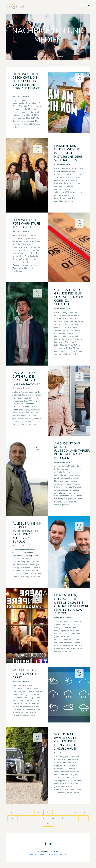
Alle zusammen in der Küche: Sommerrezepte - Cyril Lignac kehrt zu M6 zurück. (27, 533)
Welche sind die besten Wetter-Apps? (26, 674)
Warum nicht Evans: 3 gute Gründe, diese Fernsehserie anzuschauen (66, 741)
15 (63, 818)
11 (23, 818)
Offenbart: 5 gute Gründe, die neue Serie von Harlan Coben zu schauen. (69, 297)
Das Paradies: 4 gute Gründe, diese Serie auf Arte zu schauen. (27, 378)
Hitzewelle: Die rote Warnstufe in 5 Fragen (26, 224)
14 (53, 818)
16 (73, 818)
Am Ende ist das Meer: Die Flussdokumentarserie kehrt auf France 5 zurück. (73, 451)
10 (13, 818)
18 (48, 824)
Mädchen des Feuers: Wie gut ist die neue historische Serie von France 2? (68, 153)
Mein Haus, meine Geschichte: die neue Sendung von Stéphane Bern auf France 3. (26, 83)
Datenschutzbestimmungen (56, 854)
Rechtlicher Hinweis (37, 854)
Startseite (37, 56)
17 (83, 818)
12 (33, 818)
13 (43, 818)
